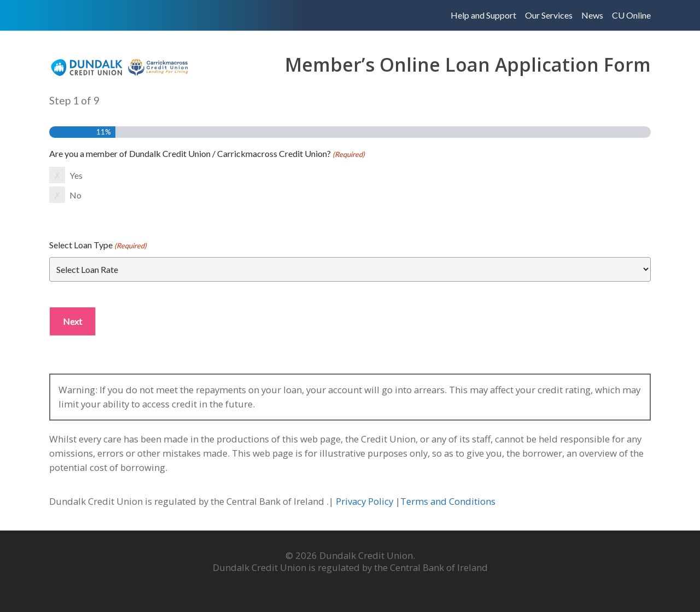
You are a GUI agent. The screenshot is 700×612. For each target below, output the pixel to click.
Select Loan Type (98, 246)
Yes (76, 175)
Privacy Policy (366, 501)
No (75, 195)
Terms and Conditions (449, 501)
